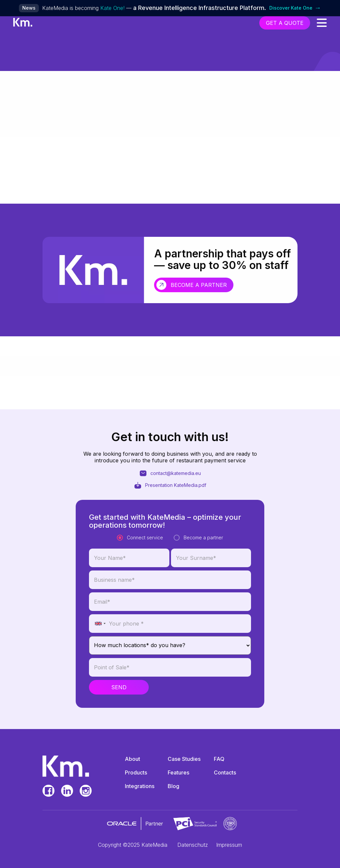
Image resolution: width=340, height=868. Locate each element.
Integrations (140, 786)
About (132, 759)
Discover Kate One (295, 8)
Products (136, 772)
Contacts (225, 772)
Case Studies (184, 759)
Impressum (229, 845)
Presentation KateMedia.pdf (170, 487)
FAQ (219, 759)
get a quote (285, 23)
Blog (173, 786)
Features (178, 772)
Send (119, 691)
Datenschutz (193, 845)
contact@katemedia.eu (170, 475)
